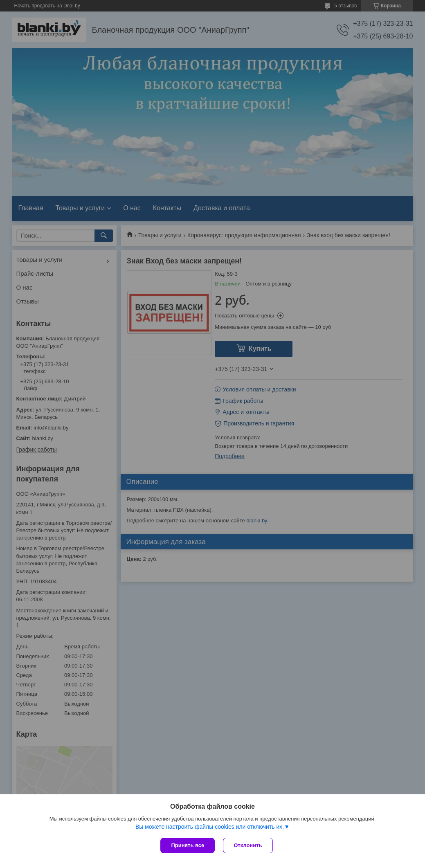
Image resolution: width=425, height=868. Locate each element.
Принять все (188, 845)
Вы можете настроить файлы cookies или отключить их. (210, 827)
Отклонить (248, 845)
